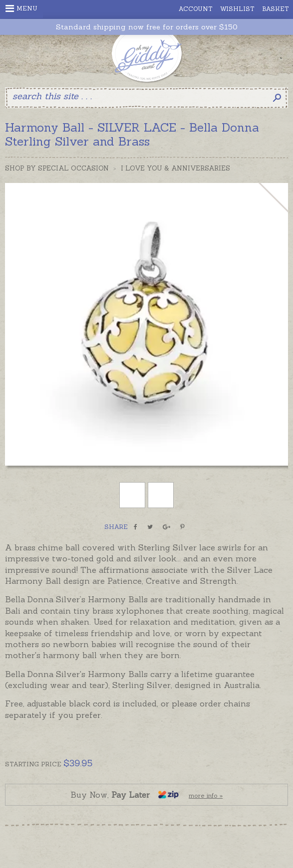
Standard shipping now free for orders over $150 (147, 27)
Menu (21, 8)
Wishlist (237, 9)
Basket (276, 9)
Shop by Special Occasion (57, 168)
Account (196, 9)
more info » (206, 795)
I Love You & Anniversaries (175, 168)
